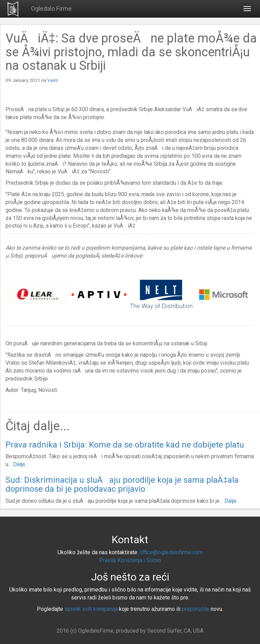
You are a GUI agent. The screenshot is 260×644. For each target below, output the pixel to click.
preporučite (196, 609)
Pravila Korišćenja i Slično (130, 560)
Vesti (53, 80)
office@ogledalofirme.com (171, 552)
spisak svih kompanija (91, 609)
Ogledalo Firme (51, 8)
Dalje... (21, 464)
